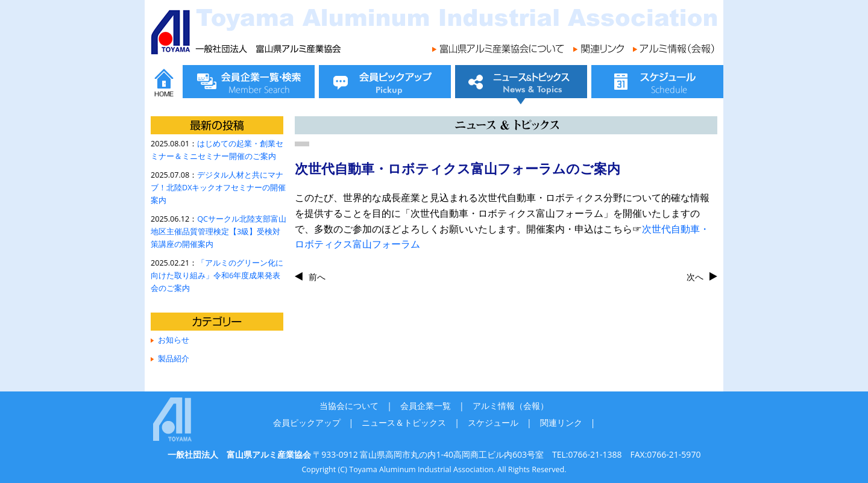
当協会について (349, 406)
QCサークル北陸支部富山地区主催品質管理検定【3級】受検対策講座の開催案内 (219, 232)
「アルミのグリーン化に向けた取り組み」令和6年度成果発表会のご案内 (217, 276)
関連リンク (561, 422)
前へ (317, 277)
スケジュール (493, 422)
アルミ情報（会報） (511, 406)
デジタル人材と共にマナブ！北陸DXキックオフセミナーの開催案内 (218, 188)
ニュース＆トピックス (404, 422)
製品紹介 (174, 359)
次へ (695, 277)
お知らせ (174, 340)
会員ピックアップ (307, 422)
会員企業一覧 (426, 406)
